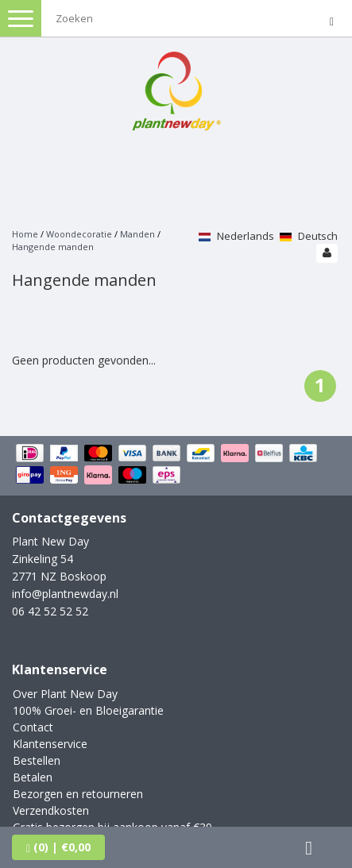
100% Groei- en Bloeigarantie (88, 710)
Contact (33, 727)
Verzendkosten (51, 810)
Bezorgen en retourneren (78, 794)
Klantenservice (50, 744)
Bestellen (37, 760)
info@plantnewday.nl (65, 594)
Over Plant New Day (65, 694)
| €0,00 (58, 847)
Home (25, 234)
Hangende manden (53, 247)
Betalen (33, 777)
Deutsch (309, 236)
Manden (139, 234)
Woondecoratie (79, 234)
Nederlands (236, 236)
